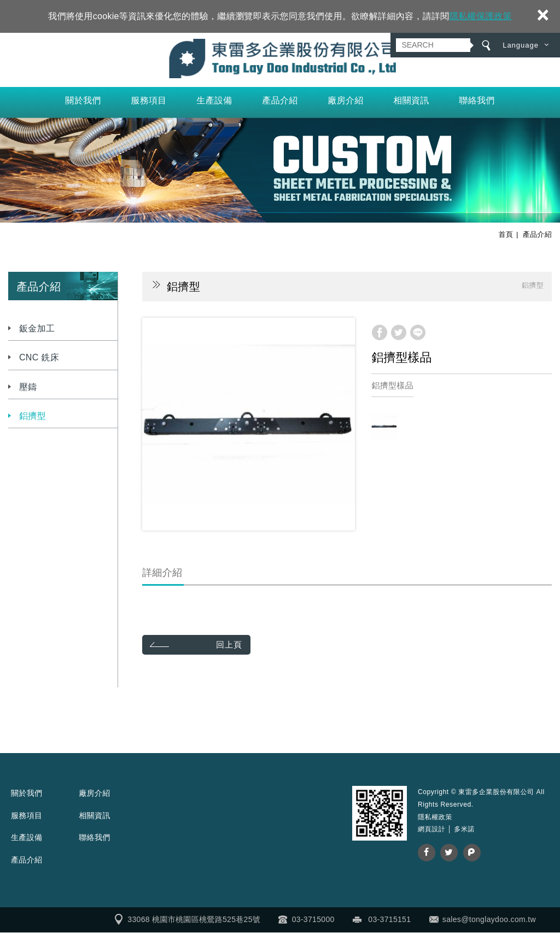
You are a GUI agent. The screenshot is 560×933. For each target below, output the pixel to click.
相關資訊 (411, 101)
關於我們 (83, 101)
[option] (249, 425)
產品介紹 (280, 101)
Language (521, 45)
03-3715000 (313, 920)
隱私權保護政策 (481, 16)
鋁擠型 (33, 416)
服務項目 (148, 101)
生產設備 (214, 101)
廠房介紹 (345, 101)
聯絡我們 (477, 101)
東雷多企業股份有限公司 (280, 59)
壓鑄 (28, 387)
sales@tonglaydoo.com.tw (489, 920)
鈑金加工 (37, 329)
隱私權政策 (435, 818)
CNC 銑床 (39, 358)
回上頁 (230, 645)
